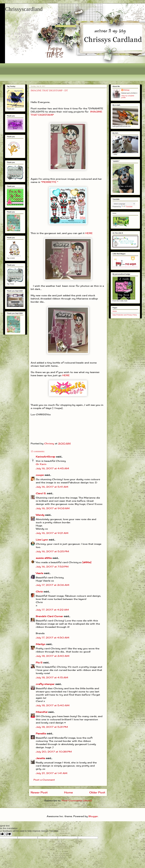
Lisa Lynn (42, 540)
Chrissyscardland (24, 9)
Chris (39, 592)
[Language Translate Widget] (124, 204)
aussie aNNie (44, 558)
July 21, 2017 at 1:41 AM (52, 773)
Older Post (97, 792)
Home (68, 792)
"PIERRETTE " (50, 182)
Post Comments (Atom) (77, 800)
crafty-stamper (45, 684)
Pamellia (41, 733)
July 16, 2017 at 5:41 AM (52, 487)
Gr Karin (41, 464)
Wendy (40, 515)
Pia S (39, 663)
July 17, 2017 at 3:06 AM (52, 585)
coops (40, 475)
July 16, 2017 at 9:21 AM (52, 533)
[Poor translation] (8, 834)
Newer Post (39, 792)
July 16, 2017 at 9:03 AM (53, 508)
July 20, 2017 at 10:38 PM (54, 752)
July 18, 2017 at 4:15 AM (52, 677)
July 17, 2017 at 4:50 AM (52, 638)
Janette (40, 758)
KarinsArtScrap (46, 457)
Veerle (39, 573)
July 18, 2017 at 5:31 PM (52, 727)
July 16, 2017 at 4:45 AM (52, 468)
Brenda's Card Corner (49, 616)
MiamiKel (42, 712)
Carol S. (41, 493)
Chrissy (127, 90)
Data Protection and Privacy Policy (125, 315)
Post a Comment (44, 780)
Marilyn (41, 644)
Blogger (93, 816)
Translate (127, 207)
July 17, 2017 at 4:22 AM (52, 610)
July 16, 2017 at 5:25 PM (52, 551)
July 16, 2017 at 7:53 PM (52, 567)
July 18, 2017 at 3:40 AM (53, 656)
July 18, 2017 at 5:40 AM (53, 705)
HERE (89, 233)
